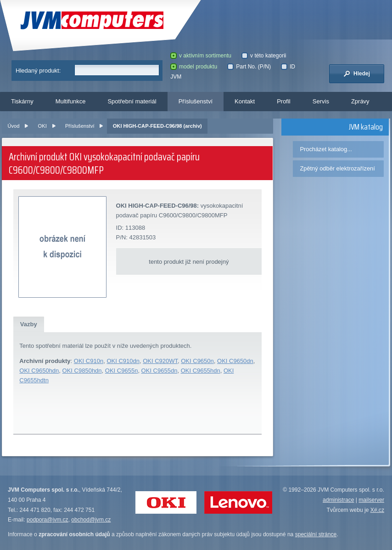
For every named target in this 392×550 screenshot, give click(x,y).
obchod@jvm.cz (91, 520)
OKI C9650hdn (39, 371)
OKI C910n (89, 361)
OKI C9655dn (160, 371)
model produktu (194, 67)
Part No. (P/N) (249, 67)
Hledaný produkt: (38, 71)
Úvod (14, 126)
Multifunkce (71, 101)
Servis (321, 101)
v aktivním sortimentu (201, 56)
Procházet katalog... (326, 149)
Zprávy (360, 101)
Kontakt (245, 101)
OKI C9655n (122, 371)
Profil (284, 101)
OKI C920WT (160, 361)
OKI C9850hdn (82, 371)
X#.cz (377, 510)
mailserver (371, 500)
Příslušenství (196, 101)
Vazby (29, 324)
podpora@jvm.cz (48, 520)
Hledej (357, 74)
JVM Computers (92, 20)
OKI (42, 126)
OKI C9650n (197, 361)
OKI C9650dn (235, 361)
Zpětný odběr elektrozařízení (337, 168)
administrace (338, 500)
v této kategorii (264, 56)
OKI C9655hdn (201, 371)
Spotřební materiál (132, 101)
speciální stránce (316, 534)
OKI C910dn (123, 361)
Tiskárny (22, 101)
